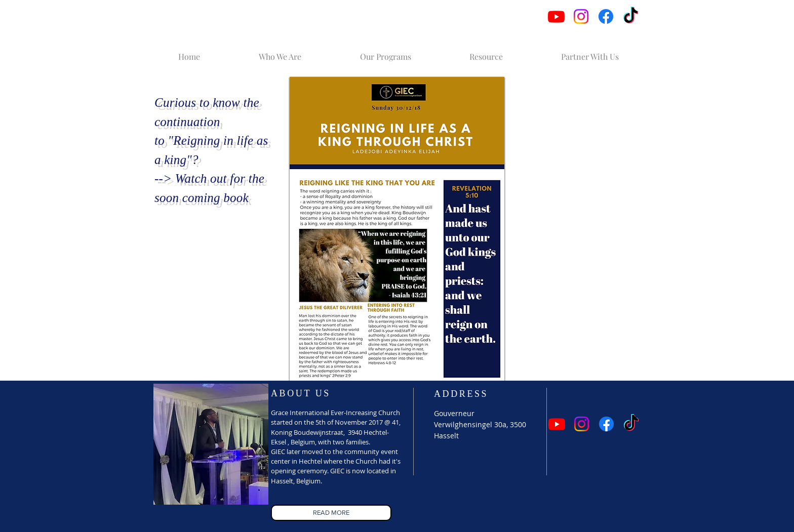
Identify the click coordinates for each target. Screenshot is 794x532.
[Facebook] (606, 16)
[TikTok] (631, 16)
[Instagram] (581, 16)
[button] (280, 52)
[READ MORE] (331, 513)
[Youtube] (556, 16)
